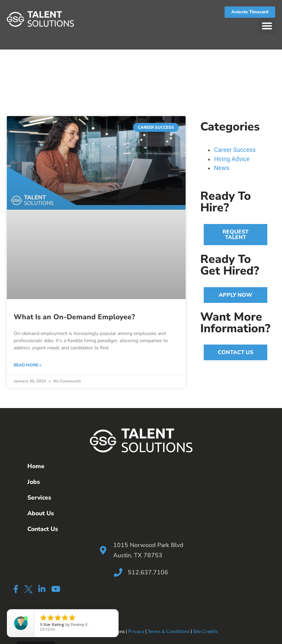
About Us (41, 513)
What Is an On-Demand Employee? (74, 317)
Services (39, 498)
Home (36, 466)
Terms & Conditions (169, 631)
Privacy (136, 631)
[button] (267, 26)
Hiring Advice (232, 159)
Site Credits (205, 631)
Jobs (34, 482)
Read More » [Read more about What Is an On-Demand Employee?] (28, 365)
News (221, 168)
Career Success (235, 150)
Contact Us (43, 529)
